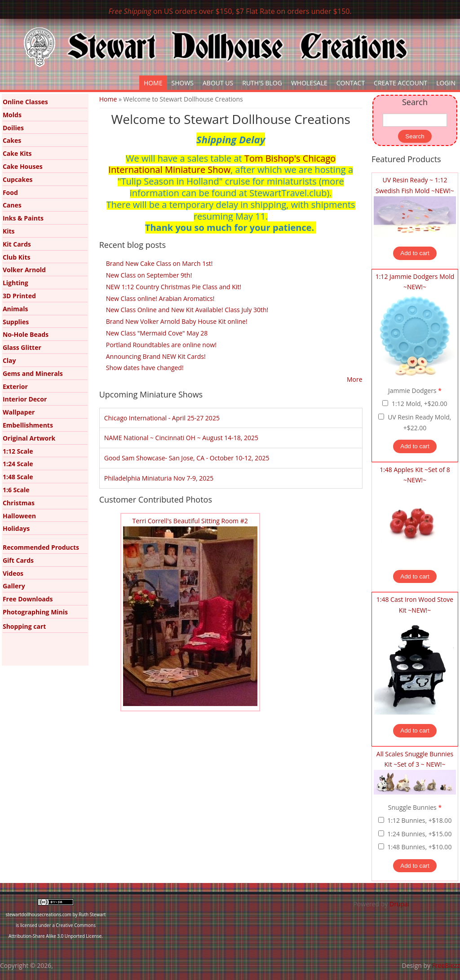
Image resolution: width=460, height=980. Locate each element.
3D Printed (19, 296)
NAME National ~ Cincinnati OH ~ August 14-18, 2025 (181, 438)
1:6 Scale (16, 490)
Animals (15, 309)
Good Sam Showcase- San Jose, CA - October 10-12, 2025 (187, 458)
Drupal (399, 904)
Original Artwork (29, 438)
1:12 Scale (18, 451)
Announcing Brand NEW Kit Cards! (156, 356)
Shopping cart (24, 626)
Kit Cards (17, 244)
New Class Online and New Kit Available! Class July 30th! (187, 310)
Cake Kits (17, 153)
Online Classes (25, 102)
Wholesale (309, 83)
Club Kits (17, 257)
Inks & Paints (23, 218)
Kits (9, 231)
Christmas (19, 503)
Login (446, 83)
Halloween (19, 516)
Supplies (16, 322)
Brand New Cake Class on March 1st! (159, 263)
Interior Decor (25, 399)
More (355, 379)
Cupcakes (18, 179)
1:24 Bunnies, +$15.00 (419, 834)
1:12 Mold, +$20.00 (419, 404)
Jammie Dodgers (415, 391)
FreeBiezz (446, 965)
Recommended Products (41, 547)
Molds (12, 115)
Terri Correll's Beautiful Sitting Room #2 (190, 521)
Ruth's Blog (262, 83)
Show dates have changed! (145, 368)
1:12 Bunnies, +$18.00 (419, 820)
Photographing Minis (35, 612)
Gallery (14, 586)
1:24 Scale (18, 464)
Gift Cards (18, 560)
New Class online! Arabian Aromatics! (160, 298)
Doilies (13, 128)
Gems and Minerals (33, 373)
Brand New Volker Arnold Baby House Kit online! (177, 321)
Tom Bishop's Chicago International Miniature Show (222, 164)
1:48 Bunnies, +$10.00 (419, 847)
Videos (13, 573)
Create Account (400, 83)
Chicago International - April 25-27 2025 (162, 418)
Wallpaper (19, 412)
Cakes (12, 140)
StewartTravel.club (288, 193)
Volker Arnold (24, 270)
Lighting (15, 283)
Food (10, 192)
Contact (351, 83)
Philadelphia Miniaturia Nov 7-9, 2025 (159, 478)
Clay (9, 360)
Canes (12, 205)
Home (153, 83)
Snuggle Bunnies (415, 807)
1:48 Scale (18, 477)
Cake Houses (23, 166)
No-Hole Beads (26, 334)
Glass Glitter (22, 347)
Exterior (15, 386)
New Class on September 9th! (149, 275)
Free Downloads (28, 599)
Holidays (16, 528)
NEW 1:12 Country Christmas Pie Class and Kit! (174, 287)
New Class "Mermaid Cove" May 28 (157, 333)
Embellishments (28, 425)
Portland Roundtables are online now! (161, 345)
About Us (218, 83)
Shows (183, 83)
